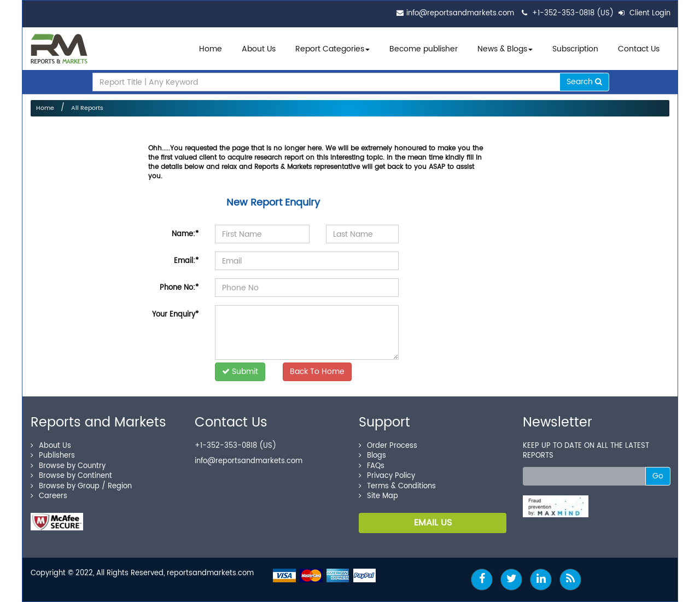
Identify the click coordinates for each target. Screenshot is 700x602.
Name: (185, 234)
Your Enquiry (175, 315)
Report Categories (330, 49)
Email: (186, 261)
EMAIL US (433, 523)
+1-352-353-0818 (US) (573, 13)
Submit (240, 372)
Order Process (388, 446)
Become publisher (424, 49)
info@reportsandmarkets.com (460, 13)
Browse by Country (68, 466)
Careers (49, 496)
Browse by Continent (71, 476)
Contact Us (639, 49)
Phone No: (179, 288)
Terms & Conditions (397, 486)
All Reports (87, 108)
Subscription (575, 49)
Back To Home (317, 372)
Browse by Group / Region (81, 486)
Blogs (372, 456)
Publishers (53, 456)
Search (584, 82)
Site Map (378, 496)
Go (658, 476)
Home (211, 49)
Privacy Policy (387, 476)
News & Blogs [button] (505, 49)
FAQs (372, 466)
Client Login (644, 13)
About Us (259, 49)
